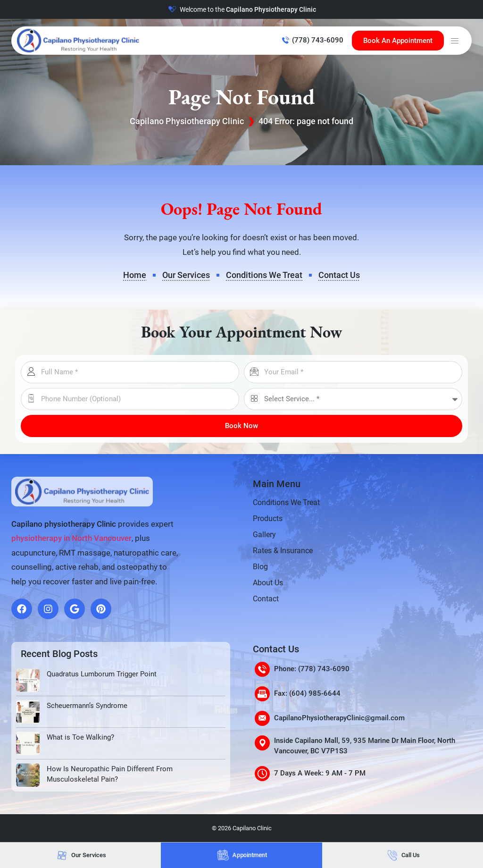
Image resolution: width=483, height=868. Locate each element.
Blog (260, 567)
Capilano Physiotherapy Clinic (187, 121)
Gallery (264, 535)
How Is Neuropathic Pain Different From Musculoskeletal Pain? (110, 774)
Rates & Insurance (283, 551)
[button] (455, 41)
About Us (268, 583)
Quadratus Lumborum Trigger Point (102, 674)
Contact (266, 599)
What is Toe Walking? (80, 737)
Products (268, 518)
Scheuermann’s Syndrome (87, 706)
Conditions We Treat (286, 502)
